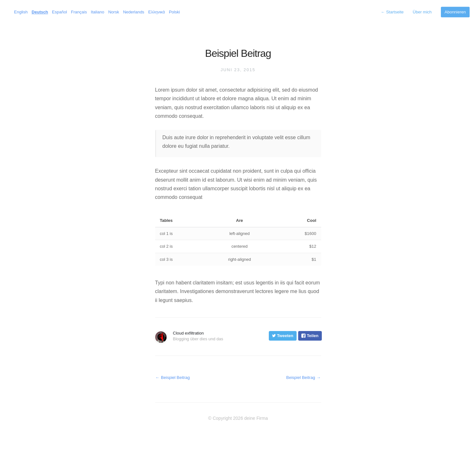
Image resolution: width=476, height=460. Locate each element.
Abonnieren (455, 12)
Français (79, 12)
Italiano (98, 12)
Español (60, 12)
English (21, 12)
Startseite (392, 12)
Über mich (422, 12)
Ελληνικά (156, 12)
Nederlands (134, 12)
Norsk (114, 12)
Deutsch (40, 12)
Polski (174, 12)
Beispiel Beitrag (173, 377)
